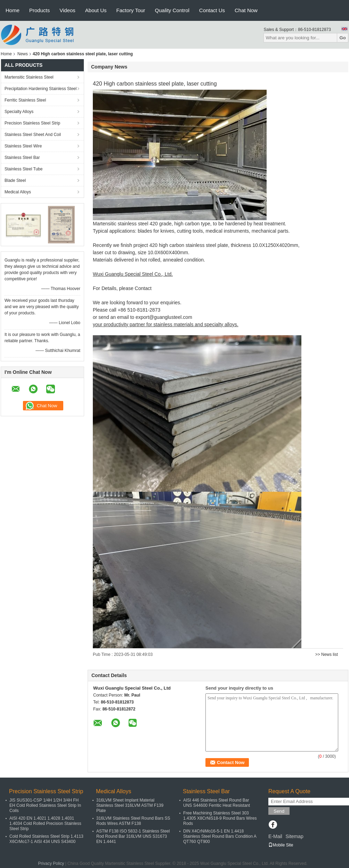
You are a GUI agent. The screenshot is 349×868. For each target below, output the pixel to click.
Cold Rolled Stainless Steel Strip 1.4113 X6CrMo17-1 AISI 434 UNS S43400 (46, 839)
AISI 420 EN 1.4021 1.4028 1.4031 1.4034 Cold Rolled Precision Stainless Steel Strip (45, 823)
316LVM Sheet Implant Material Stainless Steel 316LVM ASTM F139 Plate (130, 805)
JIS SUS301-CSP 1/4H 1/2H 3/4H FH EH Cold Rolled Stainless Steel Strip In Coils (45, 805)
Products (39, 10)
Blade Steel (15, 180)
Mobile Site (281, 845)
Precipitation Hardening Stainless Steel (40, 89)
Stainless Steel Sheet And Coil (33, 135)
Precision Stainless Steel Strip (32, 123)
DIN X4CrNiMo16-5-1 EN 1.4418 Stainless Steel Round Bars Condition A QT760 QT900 (220, 836)
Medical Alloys (18, 192)
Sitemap (294, 836)
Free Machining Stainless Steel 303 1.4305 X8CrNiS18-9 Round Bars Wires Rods (220, 818)
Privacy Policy (51, 863)
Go (343, 38)
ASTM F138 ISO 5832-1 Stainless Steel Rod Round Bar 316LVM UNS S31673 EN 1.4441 (133, 836)
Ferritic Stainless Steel (25, 100)
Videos (67, 10)
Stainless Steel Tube (23, 169)
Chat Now (246, 10)
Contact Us (212, 10)
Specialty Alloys (19, 112)
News (23, 54)
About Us (96, 10)
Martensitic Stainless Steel (29, 77)
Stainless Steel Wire (23, 146)
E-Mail (275, 836)
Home (13, 10)
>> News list (327, 654)
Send (279, 811)
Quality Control (172, 10)
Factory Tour (131, 10)
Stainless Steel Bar (22, 158)
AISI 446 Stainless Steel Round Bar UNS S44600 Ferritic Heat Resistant (217, 803)
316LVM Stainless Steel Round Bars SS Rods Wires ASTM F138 (133, 821)
